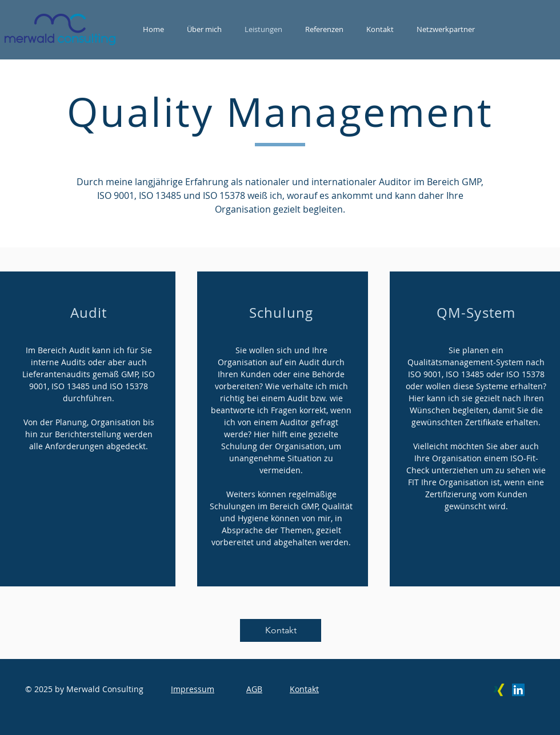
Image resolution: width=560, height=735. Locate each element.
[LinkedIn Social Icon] (518, 690)
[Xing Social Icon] (499, 690)
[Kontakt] (281, 630)
